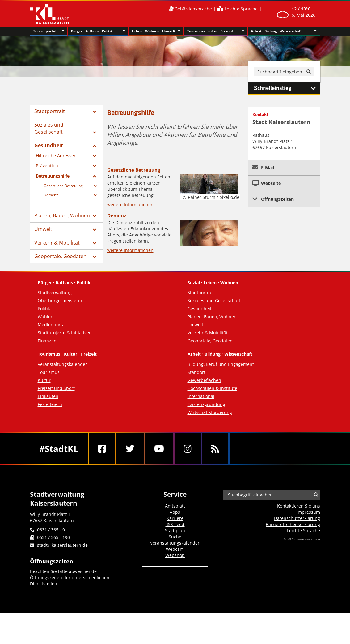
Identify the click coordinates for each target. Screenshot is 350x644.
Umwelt (43, 229)
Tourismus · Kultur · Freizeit (216, 31)
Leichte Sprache (241, 9)
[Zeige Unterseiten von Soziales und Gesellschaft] (95, 132)
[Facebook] (102, 449)
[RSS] (215, 449)
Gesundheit (49, 145)
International (201, 396)
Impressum (308, 512)
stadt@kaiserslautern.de (62, 545)
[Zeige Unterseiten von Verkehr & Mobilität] (95, 243)
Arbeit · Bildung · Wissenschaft (284, 31)
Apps (175, 512)
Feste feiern (50, 404)
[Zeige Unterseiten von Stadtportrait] (95, 112)
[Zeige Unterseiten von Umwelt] (95, 230)
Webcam (175, 549)
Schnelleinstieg (287, 88)
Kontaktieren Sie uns (299, 506)
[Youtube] (159, 449)
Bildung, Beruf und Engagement (221, 364)
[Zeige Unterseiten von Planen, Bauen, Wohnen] (95, 216)
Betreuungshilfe (53, 176)
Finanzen (47, 341)
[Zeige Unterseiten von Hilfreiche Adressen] (95, 156)
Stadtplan (175, 531)
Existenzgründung (206, 404)
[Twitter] (130, 449)
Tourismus (49, 372)
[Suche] (309, 72)
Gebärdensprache (193, 9)
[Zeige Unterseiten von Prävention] (95, 166)
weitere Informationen (130, 205)
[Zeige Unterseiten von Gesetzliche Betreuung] (95, 186)
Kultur (44, 380)
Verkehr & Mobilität (57, 243)
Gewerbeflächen (204, 380)
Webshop (175, 555)
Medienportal (52, 325)
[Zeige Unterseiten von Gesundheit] (95, 146)
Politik (44, 309)
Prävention (47, 166)
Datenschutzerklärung (297, 518)
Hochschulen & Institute (212, 388)
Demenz (51, 195)
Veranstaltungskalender (62, 364)
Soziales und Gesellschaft (49, 128)
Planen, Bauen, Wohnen (62, 215)
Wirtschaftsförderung (210, 412)
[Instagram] (188, 449)
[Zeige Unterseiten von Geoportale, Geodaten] (95, 257)
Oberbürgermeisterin (60, 301)
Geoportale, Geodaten (60, 256)
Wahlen (46, 317)
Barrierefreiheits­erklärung (293, 524)
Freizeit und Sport (56, 388)
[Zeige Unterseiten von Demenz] (95, 195)
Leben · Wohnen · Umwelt (156, 31)
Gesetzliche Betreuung (63, 186)
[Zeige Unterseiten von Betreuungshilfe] (95, 176)
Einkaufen (48, 396)
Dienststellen (44, 584)
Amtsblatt (175, 506)
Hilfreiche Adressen (56, 155)
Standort (196, 372)
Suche (175, 537)
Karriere (175, 518)
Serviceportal (49, 31)
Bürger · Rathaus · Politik (98, 31)
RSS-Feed (175, 524)
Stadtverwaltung (55, 293)
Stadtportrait (50, 111)
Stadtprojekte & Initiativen (65, 333)
